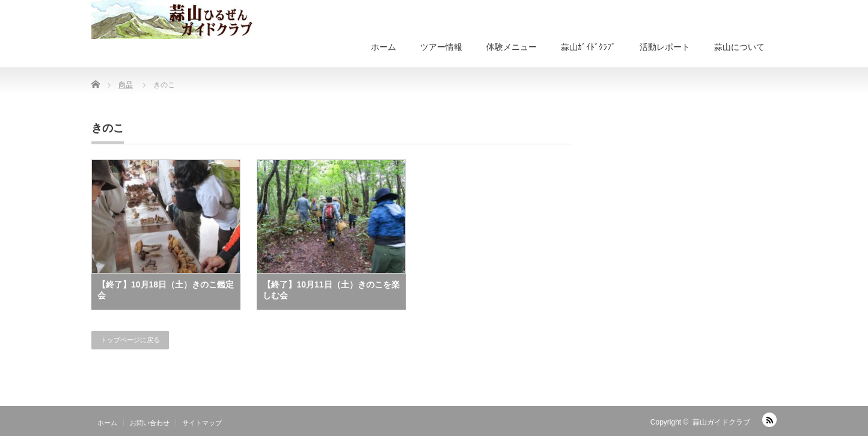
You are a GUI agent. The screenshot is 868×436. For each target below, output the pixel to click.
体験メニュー (512, 47)
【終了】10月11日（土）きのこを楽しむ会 (331, 290)
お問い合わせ (150, 423)
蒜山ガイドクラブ (721, 422)
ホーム (384, 47)
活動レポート (665, 47)
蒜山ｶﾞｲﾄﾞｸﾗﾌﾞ (588, 47)
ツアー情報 (441, 47)
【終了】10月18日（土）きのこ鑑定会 (166, 290)
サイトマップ (202, 423)
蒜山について (739, 47)
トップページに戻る (130, 340)
